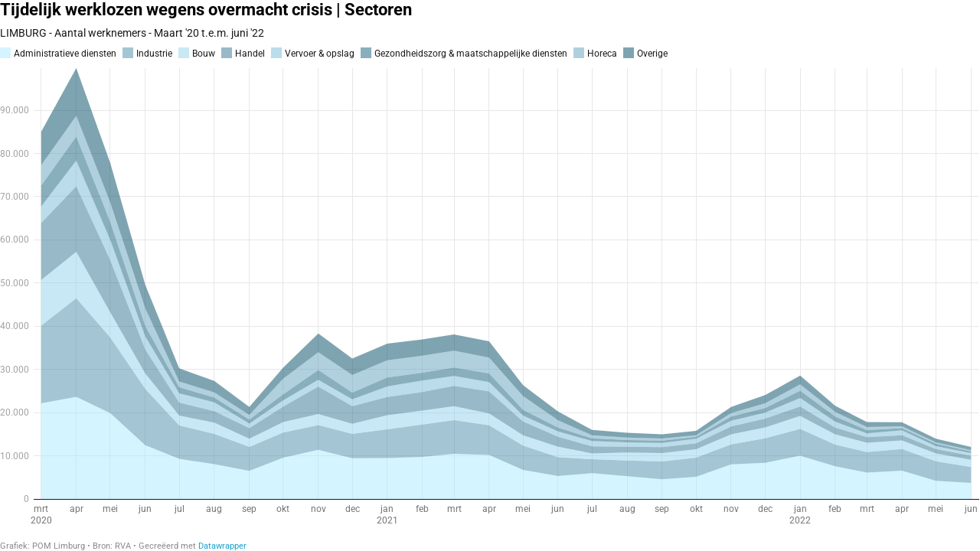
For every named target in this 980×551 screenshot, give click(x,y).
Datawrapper (222, 546)
